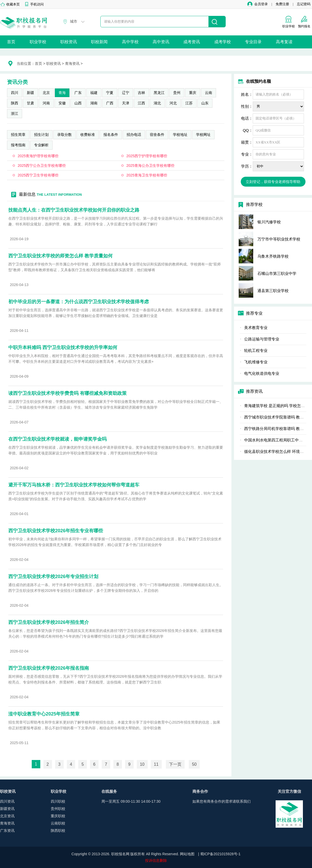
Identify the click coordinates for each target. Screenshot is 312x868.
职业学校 (38, 42)
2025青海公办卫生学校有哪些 (150, 166)
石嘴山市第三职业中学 (277, 273)
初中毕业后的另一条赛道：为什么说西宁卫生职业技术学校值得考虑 (79, 302)
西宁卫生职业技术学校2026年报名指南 (49, 668)
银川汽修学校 (269, 222)
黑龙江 (159, 93)
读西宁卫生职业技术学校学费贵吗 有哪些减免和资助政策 (67, 393)
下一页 (175, 764)
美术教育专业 (256, 328)
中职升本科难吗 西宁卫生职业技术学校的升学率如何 (63, 347)
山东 (205, 103)
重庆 (193, 93)
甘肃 (30, 103)
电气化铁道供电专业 (262, 373)
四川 (15, 93)
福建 (94, 93)
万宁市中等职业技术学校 (279, 239)
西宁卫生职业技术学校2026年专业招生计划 (53, 576)
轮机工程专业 (256, 350)
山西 (78, 103)
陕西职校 (58, 831)
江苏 (189, 103)
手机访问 (37, 4)
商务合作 (200, 791)
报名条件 (111, 135)
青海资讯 (72, 64)
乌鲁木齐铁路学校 (273, 256)
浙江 (15, 113)
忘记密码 (304, 4)
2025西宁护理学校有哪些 (147, 156)
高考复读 (284, 42)
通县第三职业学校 (273, 291)
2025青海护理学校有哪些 (38, 156)
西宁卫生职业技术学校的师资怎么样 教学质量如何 (60, 256)
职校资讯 (69, 42)
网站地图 (187, 854)
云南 (209, 93)
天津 (126, 103)
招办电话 (134, 135)
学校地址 (180, 135)
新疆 (30, 93)
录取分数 (64, 135)
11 (156, 764)
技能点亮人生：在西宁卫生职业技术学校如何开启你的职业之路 (74, 210)
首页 (11, 42)
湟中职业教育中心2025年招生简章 (44, 714)
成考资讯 (192, 42)
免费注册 (282, 4)
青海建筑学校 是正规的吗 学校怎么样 (276, 406)
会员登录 (261, 4)
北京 (46, 93)
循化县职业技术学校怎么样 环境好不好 (278, 451)
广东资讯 (7, 831)
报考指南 (18, 145)
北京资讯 (7, 816)
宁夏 (110, 93)
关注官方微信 (289, 791)
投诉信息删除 (156, 860)
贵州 (177, 93)
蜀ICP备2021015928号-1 (220, 854)
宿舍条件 (157, 135)
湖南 (94, 103)
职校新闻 (99, 42)
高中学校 (130, 42)
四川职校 (58, 801)
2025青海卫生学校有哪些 (147, 175)
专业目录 (253, 42)
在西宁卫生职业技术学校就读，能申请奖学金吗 (57, 439)
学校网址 (203, 135)
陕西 (15, 103)
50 (194, 764)
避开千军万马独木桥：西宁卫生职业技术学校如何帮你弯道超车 (74, 485)
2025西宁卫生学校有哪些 (38, 175)
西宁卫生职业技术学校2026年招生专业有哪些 (56, 531)
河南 (46, 103)
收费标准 (88, 135)
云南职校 (58, 823)
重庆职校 (58, 816)
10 (142, 764)
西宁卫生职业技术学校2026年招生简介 (49, 622)
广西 (110, 103)
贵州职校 (58, 809)
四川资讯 (7, 801)
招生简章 (18, 135)
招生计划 (41, 135)
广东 (78, 93)
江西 (141, 103)
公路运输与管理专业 (262, 339)
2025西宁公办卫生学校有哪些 (42, 166)
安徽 (62, 103)
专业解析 (41, 145)
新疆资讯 (7, 809)
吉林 (141, 93)
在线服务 (109, 791)
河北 (173, 103)
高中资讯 (161, 42)
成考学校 (223, 42)
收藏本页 (13, 4)
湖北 (157, 103)
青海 (62, 93)
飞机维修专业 (256, 362)
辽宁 (126, 93)
